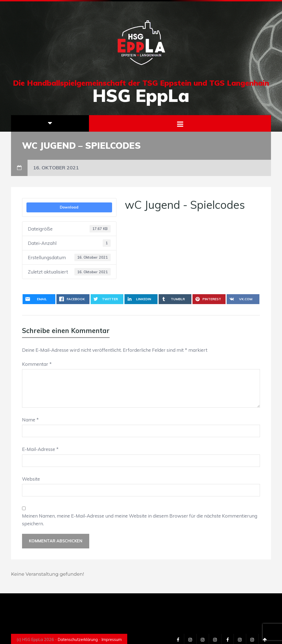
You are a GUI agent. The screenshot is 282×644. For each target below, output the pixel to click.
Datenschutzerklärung (78, 640)
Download (69, 207)
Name (30, 420)
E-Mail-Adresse (40, 449)
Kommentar (37, 364)
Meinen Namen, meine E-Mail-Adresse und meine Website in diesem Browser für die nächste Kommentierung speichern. (140, 519)
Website (31, 479)
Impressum (112, 640)
